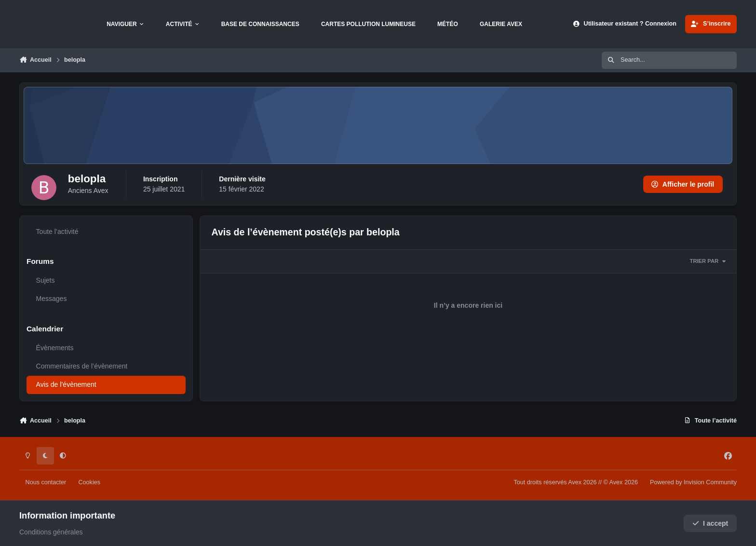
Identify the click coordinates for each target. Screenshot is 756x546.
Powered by (693, 482)
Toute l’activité (57, 232)
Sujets (46, 280)
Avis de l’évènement (66, 384)
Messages (52, 299)
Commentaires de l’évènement (82, 366)
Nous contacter (46, 482)
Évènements (55, 348)
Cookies (89, 482)
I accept (710, 523)
